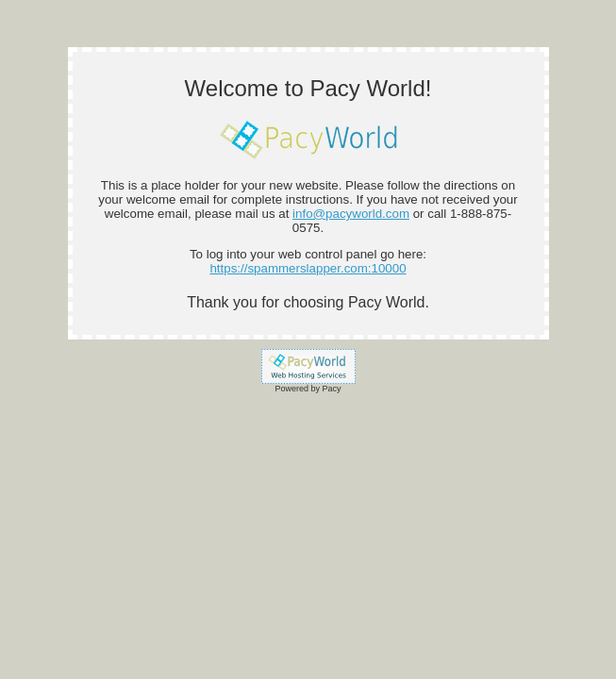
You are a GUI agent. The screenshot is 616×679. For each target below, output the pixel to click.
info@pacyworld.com (351, 214)
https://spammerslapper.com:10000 (308, 268)
